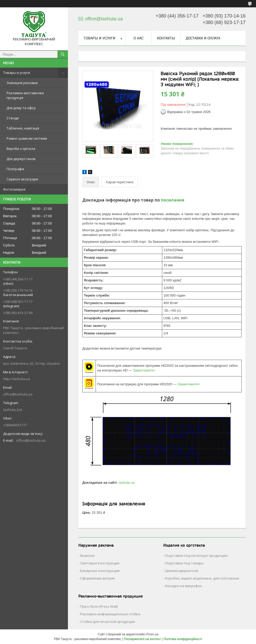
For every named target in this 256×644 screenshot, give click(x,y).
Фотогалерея (14, 189)
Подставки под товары (184, 563)
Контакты (166, 38)
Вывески (87, 556)
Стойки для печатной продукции (108, 622)
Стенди (13, 118)
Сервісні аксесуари (22, 179)
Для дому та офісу (21, 108)
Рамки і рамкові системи (27, 138)
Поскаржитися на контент (142, 639)
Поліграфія (15, 169)
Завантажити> (144, 370)
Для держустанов (21, 159)
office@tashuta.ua (18, 394)
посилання (173, 200)
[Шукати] (63, 54)
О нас (138, 38)
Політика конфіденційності (183, 639)
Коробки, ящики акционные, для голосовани (202, 578)
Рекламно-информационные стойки (110, 614)
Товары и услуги (17, 73)
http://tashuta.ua (17, 379)
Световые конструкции (100, 563)
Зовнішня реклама (22, 83)
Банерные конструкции (100, 571)
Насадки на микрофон (184, 586)
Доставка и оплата (203, 38)
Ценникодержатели (182, 571)
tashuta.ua (127, 483)
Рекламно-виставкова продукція (25, 95)
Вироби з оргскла (21, 149)
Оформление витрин (98, 578)
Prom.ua (152, 634)
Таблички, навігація (23, 128)
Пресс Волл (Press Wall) (99, 606)
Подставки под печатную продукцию (196, 556)
